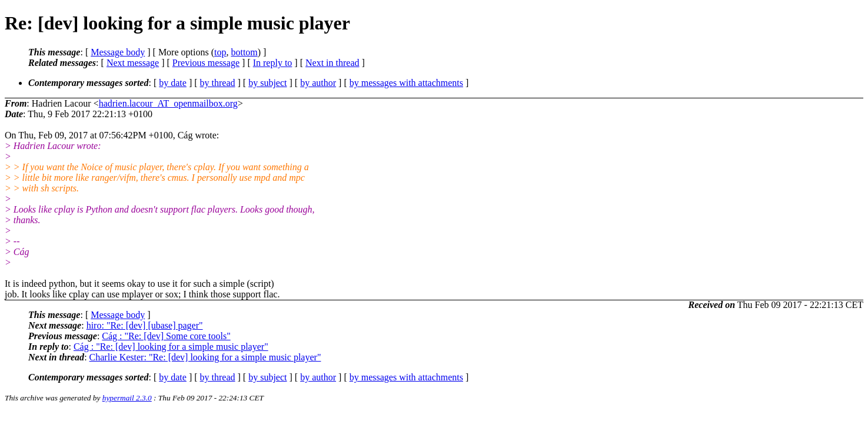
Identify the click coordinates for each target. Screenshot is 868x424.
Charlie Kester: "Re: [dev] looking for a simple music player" (205, 357)
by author (318, 83)
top (220, 52)
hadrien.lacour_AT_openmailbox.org (168, 103)
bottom (244, 52)
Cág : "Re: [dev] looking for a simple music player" (171, 347)
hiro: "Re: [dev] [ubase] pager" (145, 325)
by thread (218, 83)
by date (173, 83)
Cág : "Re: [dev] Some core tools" (166, 336)
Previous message (206, 63)
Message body (118, 52)
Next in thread (332, 63)
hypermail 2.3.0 (127, 398)
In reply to (273, 63)
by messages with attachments (406, 83)
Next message (133, 63)
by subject (267, 83)
